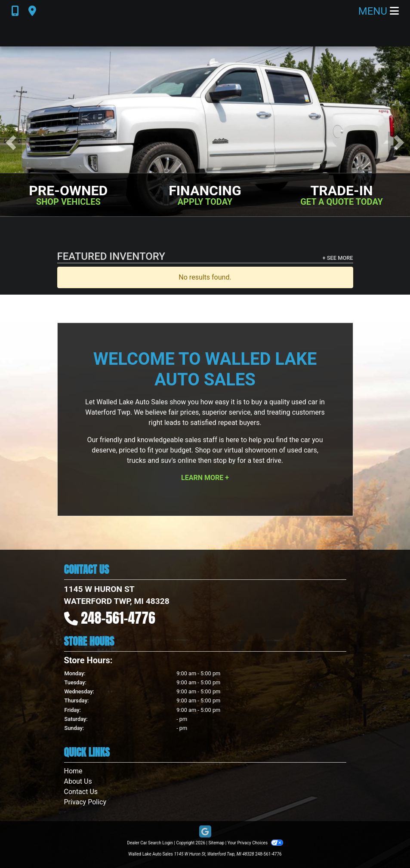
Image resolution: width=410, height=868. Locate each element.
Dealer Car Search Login (150, 843)
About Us (78, 781)
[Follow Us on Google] (205, 832)
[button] (11, 143)
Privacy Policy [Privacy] (85, 802)
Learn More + (205, 478)
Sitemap (216, 843)
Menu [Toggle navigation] (379, 11)
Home (73, 771)
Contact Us (81, 792)
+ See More (338, 258)
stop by (224, 460)
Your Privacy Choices (255, 843)
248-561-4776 (118, 618)
